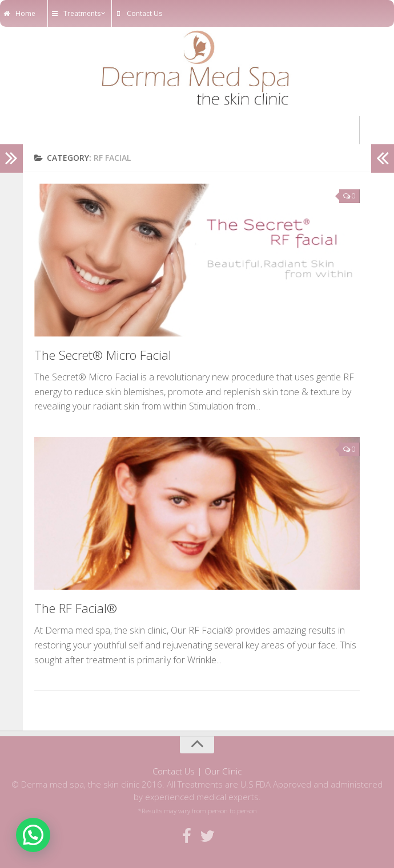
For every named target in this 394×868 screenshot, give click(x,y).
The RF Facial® (76, 608)
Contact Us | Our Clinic (197, 771)
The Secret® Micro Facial (103, 355)
